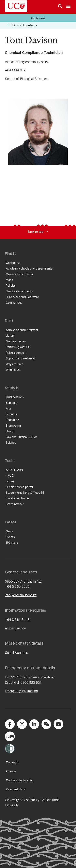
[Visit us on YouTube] (58, 724)
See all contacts (16, 653)
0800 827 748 (15, 581)
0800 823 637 (31, 682)
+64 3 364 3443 (17, 620)
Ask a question (15, 628)
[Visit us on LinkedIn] (34, 724)
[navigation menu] (68, 7)
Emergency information (21, 691)
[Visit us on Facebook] (10, 724)
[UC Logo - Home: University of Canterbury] (16, 6)
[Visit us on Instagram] (22, 724)
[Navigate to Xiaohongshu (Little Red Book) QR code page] (10, 736)
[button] (38, 18)
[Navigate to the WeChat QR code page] (46, 724)
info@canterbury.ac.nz (21, 595)
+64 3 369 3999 (17, 586)
